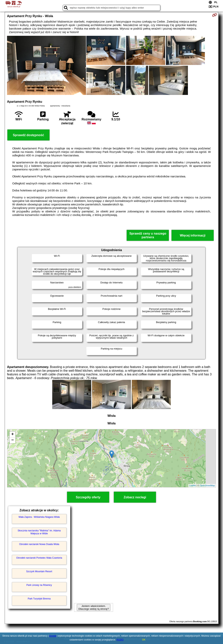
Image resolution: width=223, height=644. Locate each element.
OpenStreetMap (207, 485)
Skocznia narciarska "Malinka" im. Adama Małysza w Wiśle (39, 532)
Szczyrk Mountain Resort (39, 571)
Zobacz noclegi (135, 497)
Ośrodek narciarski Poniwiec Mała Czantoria (39, 558)
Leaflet (192, 485)
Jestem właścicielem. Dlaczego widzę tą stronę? (94, 607)
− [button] (13, 440)
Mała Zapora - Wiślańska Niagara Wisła (39, 517)
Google (53, 636)
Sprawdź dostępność (28, 135)
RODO (120, 640)
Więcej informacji (192, 235)
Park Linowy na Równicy (39, 585)
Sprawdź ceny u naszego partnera (148, 235)
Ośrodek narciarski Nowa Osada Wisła (39, 544)
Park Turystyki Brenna (39, 599)
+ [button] (13, 435)
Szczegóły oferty (88, 497)
